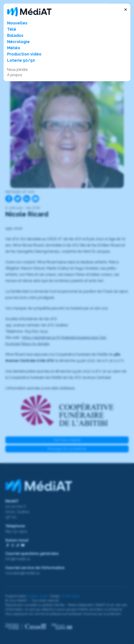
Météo (14, 48)
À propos (15, 75)
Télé (12, 29)
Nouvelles (17, 23)
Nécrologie (18, 42)
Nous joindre (17, 70)
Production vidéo (24, 54)
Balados (15, 35)
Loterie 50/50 (21, 60)
